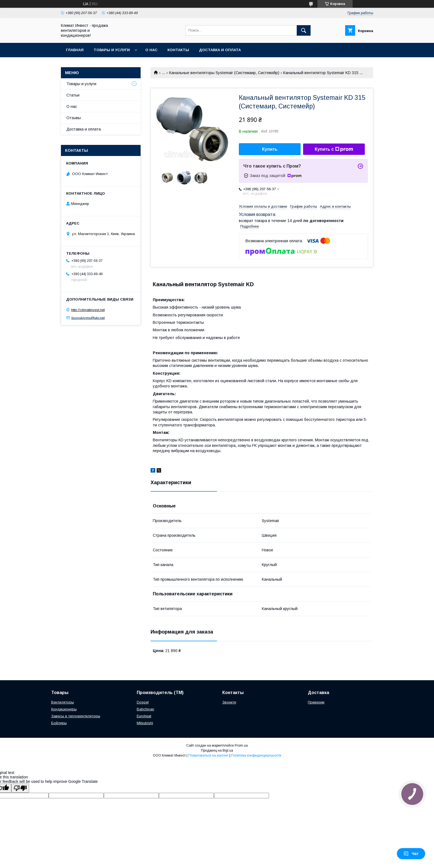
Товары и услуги (112, 50)
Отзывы (74, 118)
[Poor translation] (20, 788)
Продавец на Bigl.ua (217, 750)
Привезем (316, 702)
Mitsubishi (145, 723)
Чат (411, 854)
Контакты (178, 50)
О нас (151, 50)
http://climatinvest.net (88, 310)
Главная (75, 50)
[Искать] (304, 30)
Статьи (73, 95)
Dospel (143, 702)
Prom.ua (241, 746)
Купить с (334, 149)
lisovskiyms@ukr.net (88, 318)
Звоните (229, 702)
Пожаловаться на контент (208, 755)
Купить (270, 149)
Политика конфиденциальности (256, 755)
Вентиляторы (63, 702)
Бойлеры (59, 723)
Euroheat (144, 716)
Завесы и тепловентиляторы (76, 716)
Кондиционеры (64, 709)
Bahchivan (145, 709)
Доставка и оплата (220, 50)
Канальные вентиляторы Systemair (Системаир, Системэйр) (224, 73)
